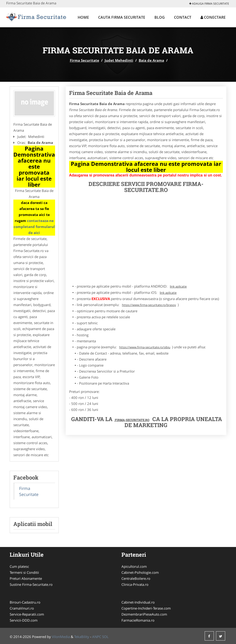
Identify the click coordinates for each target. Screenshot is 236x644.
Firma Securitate (84, 60)
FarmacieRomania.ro (138, 620)
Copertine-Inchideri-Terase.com (146, 608)
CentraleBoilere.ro (136, 578)
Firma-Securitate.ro (132, 420)
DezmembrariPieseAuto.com (144, 614)
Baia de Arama (151, 60)
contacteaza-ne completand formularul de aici (34, 227)
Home (83, 17)
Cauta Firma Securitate (122, 17)
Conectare (213, 17)
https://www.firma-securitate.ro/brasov (149, 305)
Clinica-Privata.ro (135, 584)
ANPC (97, 637)
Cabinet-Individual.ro (138, 602)
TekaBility (82, 637)
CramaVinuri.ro (22, 608)
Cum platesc (19, 566)
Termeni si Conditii (24, 572)
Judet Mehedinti (119, 60)
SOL (105, 637)
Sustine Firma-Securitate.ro (31, 584)
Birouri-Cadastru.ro (25, 602)
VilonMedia (61, 637)
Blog (160, 17)
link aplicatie (178, 286)
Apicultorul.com (134, 566)
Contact (183, 17)
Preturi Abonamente (26, 578)
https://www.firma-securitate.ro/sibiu (145, 347)
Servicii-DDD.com (24, 620)
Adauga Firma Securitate (209, 4)
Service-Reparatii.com (27, 614)
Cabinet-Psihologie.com (140, 572)
